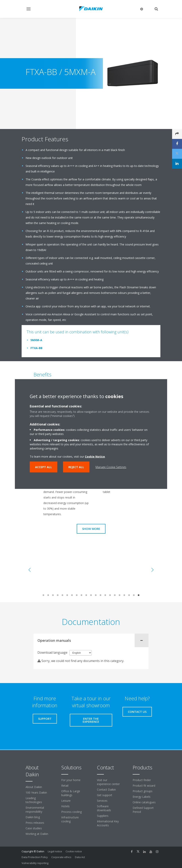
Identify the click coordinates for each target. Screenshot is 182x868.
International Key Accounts (108, 823)
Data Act (80, 857)
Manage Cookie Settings (111, 467)
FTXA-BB (36, 348)
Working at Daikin (37, 834)
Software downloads (104, 808)
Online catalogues (144, 802)
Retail (65, 786)
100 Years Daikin (36, 792)
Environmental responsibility (35, 810)
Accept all (44, 467)
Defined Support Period (143, 810)
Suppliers (103, 816)
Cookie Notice (95, 457)
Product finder (142, 780)
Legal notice (55, 851)
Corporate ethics (61, 857)
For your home (71, 780)
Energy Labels (142, 797)
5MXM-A (36, 340)
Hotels (65, 806)
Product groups (143, 791)
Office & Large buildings (71, 793)
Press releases (35, 823)
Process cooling (71, 812)
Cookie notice (74, 851)
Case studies (34, 828)
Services (102, 801)
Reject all (76, 467)
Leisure (66, 801)
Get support (105, 795)
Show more (91, 529)
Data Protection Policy (35, 857)
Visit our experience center (108, 782)
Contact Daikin (106, 790)
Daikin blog (33, 817)
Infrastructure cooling (70, 819)
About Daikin (34, 787)
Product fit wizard (144, 786)
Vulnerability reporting (35, 863)
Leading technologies (34, 800)
